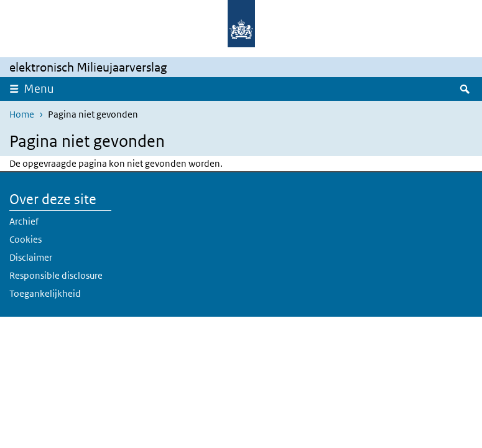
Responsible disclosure (56, 275)
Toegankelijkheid (45, 293)
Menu (39, 89)
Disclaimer (31, 257)
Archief (24, 221)
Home (22, 114)
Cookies (25, 239)
